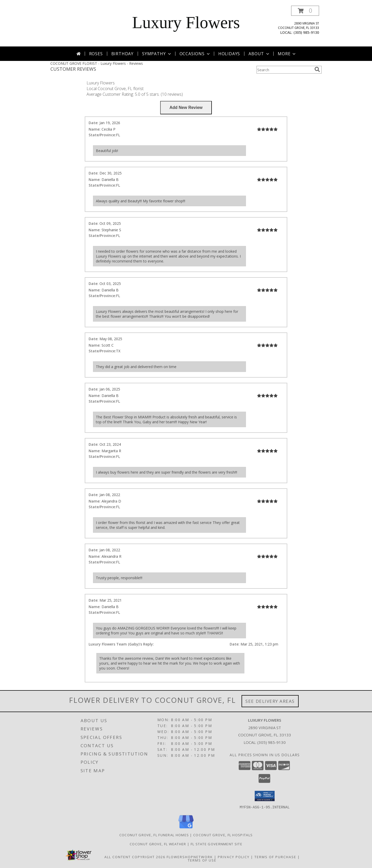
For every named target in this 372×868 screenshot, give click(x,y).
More (287, 54)
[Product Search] (284, 70)
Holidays (229, 54)
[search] (317, 69)
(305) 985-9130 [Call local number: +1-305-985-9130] (306, 32)
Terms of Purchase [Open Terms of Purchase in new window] (275, 857)
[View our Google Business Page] (186, 828)
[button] (305, 11)
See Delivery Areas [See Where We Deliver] (270, 701)
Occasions (195, 54)
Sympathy (157, 54)
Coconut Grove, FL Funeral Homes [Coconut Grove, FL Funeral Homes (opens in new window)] (154, 835)
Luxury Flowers (186, 22)
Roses (96, 54)
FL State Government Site (216, 844)
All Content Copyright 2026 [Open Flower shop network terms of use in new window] (135, 857)
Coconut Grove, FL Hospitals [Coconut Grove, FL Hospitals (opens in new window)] (223, 835)
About (259, 54)
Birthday (122, 54)
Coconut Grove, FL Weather (158, 844)
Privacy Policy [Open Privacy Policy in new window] (234, 857)
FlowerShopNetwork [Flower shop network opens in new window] (190, 857)
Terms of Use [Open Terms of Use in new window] (202, 860)
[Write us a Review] (186, 108)
